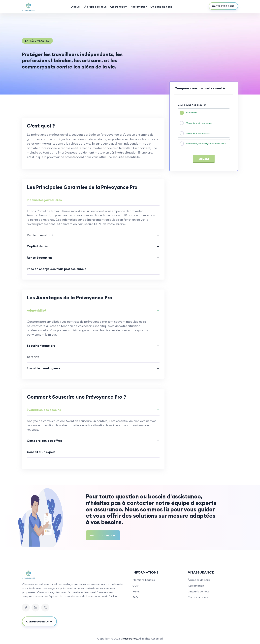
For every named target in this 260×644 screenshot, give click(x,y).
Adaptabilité (36, 310)
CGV (136, 586)
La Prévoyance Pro (37, 41)
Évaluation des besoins (44, 410)
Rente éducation (39, 258)
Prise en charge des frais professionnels (57, 269)
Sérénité (33, 357)
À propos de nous (95, 7)
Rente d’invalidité (40, 235)
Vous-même (192, 113)
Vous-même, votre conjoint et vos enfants (206, 144)
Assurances (119, 7)
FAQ (135, 597)
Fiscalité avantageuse (44, 368)
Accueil (76, 7)
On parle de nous (161, 7)
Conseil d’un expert (41, 452)
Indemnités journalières (44, 200)
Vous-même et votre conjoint (200, 123)
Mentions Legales (144, 580)
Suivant (204, 159)
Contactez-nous (198, 597)
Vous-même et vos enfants (199, 133)
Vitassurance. (129, 639)
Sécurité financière (41, 346)
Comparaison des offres (45, 441)
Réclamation (139, 7)
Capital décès (37, 246)
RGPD (136, 591)
